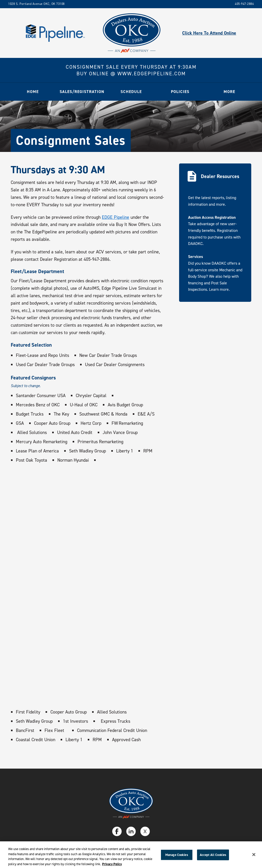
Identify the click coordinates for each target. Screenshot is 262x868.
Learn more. (219, 289)
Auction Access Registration (212, 217)
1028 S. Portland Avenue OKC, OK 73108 (36, 4)
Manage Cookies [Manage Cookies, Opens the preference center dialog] (177, 857)
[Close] (254, 856)
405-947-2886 (244, 4)
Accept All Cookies (213, 857)
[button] (82, 92)
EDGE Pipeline (116, 217)
